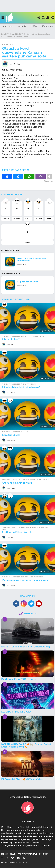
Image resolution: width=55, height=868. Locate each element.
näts (4, 529)
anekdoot (16, 336)
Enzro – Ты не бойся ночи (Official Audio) (26, 647)
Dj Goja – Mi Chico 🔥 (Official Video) (22, 779)
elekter (25, 577)
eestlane (25, 527)
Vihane (27, 242)
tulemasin (32, 384)
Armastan (17, 219)
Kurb (49, 219)
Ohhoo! (39, 219)
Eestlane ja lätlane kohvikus (18, 532)
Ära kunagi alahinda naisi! (17, 483)
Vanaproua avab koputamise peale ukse (25, 580)
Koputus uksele (11, 435)
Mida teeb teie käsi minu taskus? (21, 387)
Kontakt (43, 854)
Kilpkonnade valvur (28, 282)
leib (47, 527)
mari (30, 336)
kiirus (33, 480)
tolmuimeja (39, 577)
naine (39, 480)
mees (31, 577)
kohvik (33, 527)
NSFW (34, 26)
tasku (24, 384)
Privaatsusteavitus (27, 854)
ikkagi (24, 336)
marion (36, 336)
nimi (42, 336)
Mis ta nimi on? (11, 339)
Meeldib (6, 219)
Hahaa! (28, 219)
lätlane (40, 527)
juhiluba (25, 480)
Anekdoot (8, 26)
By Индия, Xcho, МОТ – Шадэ (18, 679)
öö (22, 432)
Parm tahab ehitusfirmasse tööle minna (32, 259)
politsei (46, 480)
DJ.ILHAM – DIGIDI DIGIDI (16, 712)
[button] (3, 18)
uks (26, 432)
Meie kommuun (8, 854)
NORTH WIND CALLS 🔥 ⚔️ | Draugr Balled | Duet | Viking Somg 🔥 (27, 745)
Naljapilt (22, 26)
